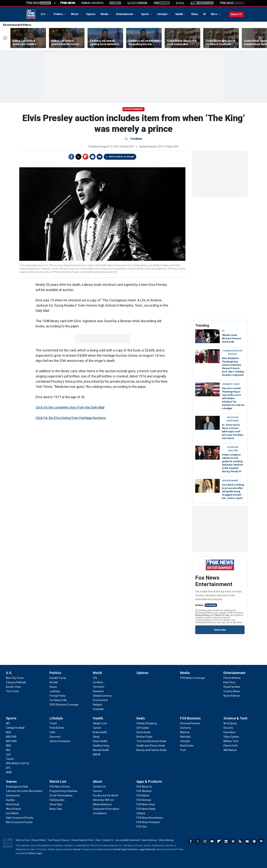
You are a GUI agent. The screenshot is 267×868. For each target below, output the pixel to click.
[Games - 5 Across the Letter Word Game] (24, 791)
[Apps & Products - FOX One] (142, 827)
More (214, 14)
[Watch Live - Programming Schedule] (63, 791)
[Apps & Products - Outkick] (141, 813)
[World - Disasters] (98, 691)
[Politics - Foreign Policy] (58, 696)
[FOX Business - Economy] (186, 728)
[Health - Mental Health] (101, 750)
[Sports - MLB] (9, 732)
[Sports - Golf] (8, 754)
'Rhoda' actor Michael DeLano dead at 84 (231, 338)
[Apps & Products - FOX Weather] (144, 791)
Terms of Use (222, 615)
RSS (240, 841)
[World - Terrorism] (99, 687)
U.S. (43, 14)
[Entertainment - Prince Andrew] (232, 678)
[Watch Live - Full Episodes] (57, 800)
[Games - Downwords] (13, 795)
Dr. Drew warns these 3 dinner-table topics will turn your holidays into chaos (233, 431)
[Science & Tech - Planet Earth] (231, 746)
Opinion (91, 14)
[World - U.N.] (95, 678)
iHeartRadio (261, 841)
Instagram (205, 841)
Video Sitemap (166, 840)
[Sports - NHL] (8, 750)
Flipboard (85, 157)
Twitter (78, 157)
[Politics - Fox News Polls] (58, 700)
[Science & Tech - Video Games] (231, 737)
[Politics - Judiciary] (55, 691)
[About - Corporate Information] (106, 809)
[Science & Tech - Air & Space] (230, 723)
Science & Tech (235, 718)
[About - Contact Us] (99, 787)
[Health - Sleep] (96, 737)
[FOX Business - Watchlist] (185, 737)
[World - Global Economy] (102, 696)
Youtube (212, 841)
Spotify (254, 841)
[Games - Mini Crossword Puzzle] (19, 822)
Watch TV (236, 14)
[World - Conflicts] (98, 682)
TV (223, 331)
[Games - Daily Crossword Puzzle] (20, 818)
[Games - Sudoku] (10, 800)
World (75, 14)
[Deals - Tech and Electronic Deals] (151, 741)
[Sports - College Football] (15, 728)
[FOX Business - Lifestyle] (185, 741)
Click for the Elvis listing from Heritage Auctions (71, 418)
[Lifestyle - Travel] (53, 723)
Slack (233, 841)
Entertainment (125, 14)
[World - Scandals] (98, 709)
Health (179, 14)
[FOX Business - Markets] (185, 732)
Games (11, 781)
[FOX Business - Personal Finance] (190, 723)
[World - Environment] (100, 700)
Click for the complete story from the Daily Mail (70, 407)
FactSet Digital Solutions (125, 849)
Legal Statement (147, 849)
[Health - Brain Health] (100, 732)
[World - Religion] (98, 705)
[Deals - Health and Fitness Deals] (151, 746)
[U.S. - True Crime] (12, 691)
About (98, 781)
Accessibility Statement (128, 840)
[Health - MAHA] (97, 754)
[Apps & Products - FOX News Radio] (146, 809)
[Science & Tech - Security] (228, 728)
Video (195, 14)
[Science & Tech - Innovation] (230, 732)
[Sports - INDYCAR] (11, 741)
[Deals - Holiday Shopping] (147, 723)
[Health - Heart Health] (100, 741)
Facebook (71, 157)
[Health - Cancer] (97, 728)
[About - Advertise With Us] (103, 800)
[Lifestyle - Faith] (52, 732)
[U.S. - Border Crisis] (13, 687)
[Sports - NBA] (9, 746)
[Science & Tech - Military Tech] (231, 741)
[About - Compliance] (100, 813)
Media (105, 14)
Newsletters (247, 841)
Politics (58, 14)
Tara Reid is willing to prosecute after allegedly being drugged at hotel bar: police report (233, 491)
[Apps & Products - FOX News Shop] (146, 804)
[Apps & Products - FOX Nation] (143, 795)
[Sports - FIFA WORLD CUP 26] (18, 763)
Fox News (31, 14)
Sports (145, 14)
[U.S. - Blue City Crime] (15, 678)
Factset (77, 849)
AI (204, 14)
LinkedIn (226, 841)
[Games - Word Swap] (13, 804)
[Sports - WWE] (9, 772)
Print (93, 157)
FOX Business (190, 718)
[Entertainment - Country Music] (232, 691)
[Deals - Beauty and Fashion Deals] (151, 750)
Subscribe (220, 630)
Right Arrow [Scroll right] (260, 38)
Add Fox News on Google (121, 157)
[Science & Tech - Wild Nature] (230, 750)
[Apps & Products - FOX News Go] (144, 787)
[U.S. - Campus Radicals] (16, 682)
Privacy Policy (202, 615)
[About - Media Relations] (102, 804)
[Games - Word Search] (13, 809)
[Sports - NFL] (8, 723)
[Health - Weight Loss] (100, 723)
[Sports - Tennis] (10, 759)
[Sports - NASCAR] (11, 737)
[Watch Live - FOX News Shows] (60, 787)
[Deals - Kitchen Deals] (144, 737)
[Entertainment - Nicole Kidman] (232, 696)
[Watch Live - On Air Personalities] (61, 795)
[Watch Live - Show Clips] (56, 804)
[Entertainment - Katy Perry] (229, 682)
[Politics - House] (53, 687)
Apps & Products (149, 781)
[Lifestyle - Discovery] (55, 737)
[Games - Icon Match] (12, 813)
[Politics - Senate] (54, 682)
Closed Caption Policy (82, 840)
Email (100, 157)
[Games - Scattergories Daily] (17, 787)
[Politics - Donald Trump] (58, 678)
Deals (141, 718)
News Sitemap (149, 840)
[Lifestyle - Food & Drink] (57, 728)
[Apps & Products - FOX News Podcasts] (148, 822)
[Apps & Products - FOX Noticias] (144, 800)
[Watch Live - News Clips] (56, 809)
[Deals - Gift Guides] (143, 728)
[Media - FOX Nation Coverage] (192, 678)
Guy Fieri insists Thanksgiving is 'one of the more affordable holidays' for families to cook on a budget (233, 398)
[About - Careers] (98, 791)
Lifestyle (163, 14)
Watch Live (58, 781)
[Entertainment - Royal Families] (232, 687)
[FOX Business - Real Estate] (187, 746)
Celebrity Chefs (231, 384)
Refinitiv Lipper (35, 853)
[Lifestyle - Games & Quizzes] (60, 741)
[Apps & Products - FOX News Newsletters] (150, 818)
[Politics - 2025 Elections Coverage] (64, 705)
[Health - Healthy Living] (101, 746)
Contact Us (108, 840)
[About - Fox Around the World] (105, 795)
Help (98, 840)
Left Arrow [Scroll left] (5, 38)
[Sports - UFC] (8, 768)
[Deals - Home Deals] (144, 732)
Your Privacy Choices (58, 840)
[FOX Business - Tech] (183, 750)
